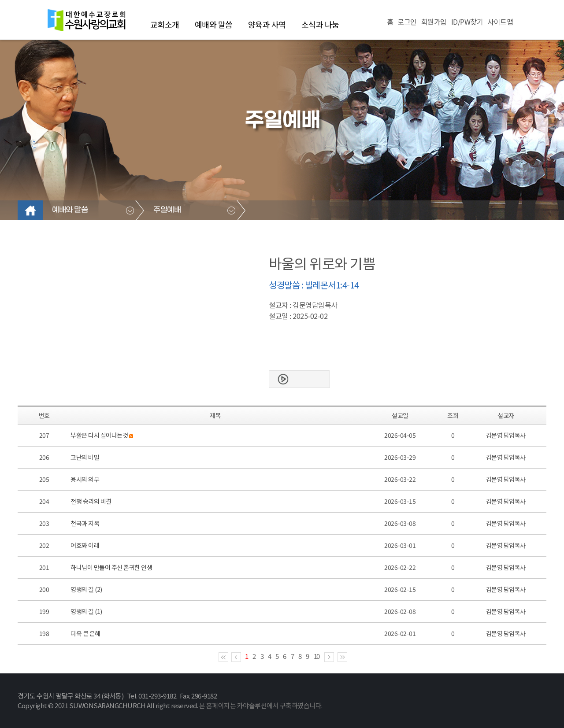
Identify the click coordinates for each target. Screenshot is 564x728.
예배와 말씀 (214, 24)
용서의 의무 (85, 479)
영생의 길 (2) (86, 589)
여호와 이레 (85, 545)
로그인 (407, 22)
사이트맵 (500, 22)
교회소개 (165, 24)
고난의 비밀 (85, 457)
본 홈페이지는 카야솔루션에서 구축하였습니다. (261, 705)
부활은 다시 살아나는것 (99, 435)
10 (317, 656)
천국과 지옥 (85, 523)
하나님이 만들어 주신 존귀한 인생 (111, 567)
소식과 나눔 (320, 24)
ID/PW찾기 (467, 22)
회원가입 (434, 22)
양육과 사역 (267, 24)
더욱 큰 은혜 (85, 633)
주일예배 (167, 210)
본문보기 (306, 379)
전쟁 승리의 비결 (91, 501)
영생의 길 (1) (86, 611)
